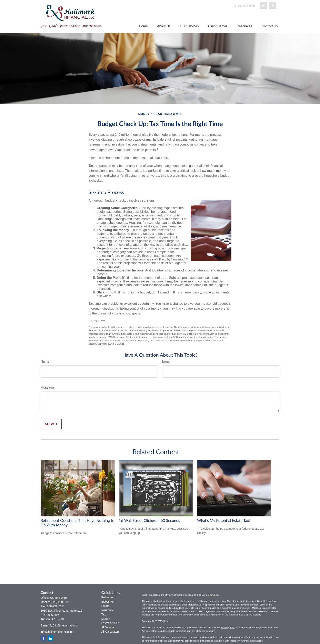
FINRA (224, 627)
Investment (108, 602)
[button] (143, 26)
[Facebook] (273, 6)
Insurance (108, 610)
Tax (104, 614)
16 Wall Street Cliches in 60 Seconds (149, 520)
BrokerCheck (212, 595)
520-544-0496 (244, 6)
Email (166, 361)
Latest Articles (110, 623)
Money (106, 619)
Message (47, 388)
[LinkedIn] (263, 6)
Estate (106, 606)
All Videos (108, 627)
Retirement (108, 597)
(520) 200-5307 (60, 602)
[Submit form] (51, 424)
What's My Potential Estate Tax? (224, 520)
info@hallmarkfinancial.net (57, 632)
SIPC (232, 627)
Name (45, 361)
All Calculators (111, 632)
